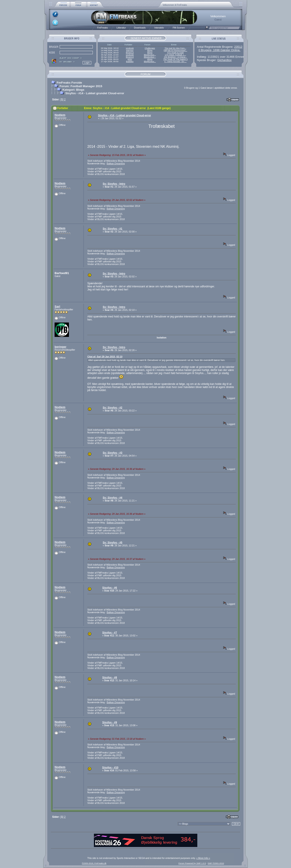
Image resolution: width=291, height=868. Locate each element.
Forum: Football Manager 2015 (81, 86)
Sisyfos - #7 (110, 633)
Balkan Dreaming (116, 163)
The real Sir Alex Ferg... (175, 48)
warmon (130, 50)
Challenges (150, 48)
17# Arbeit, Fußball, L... (175, 55)
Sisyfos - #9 (110, 722)
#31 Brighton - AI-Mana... (175, 57)
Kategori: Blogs (73, 90)
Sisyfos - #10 (110, 768)
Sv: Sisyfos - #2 (113, 408)
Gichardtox (224, 60)
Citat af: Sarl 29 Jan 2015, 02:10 (105, 357)
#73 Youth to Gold (175, 53)
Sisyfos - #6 (110, 588)
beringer (60, 347)
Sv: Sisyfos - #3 (113, 453)
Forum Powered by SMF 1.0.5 (192, 863)
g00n (130, 59)
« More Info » (203, 858)
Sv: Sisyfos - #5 (113, 543)
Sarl (57, 306)
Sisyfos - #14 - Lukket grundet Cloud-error (95, 93)
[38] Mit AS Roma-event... (175, 50)
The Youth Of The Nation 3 (175, 59)
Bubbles (130, 61)
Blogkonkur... (150, 55)
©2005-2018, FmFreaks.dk (94, 863)
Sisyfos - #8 (110, 678)
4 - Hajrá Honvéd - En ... (176, 61)
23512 (238, 47)
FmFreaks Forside (69, 83)
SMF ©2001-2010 (216, 863)
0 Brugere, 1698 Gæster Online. (219, 50)
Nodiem (60, 115)
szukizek (130, 48)
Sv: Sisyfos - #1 (113, 229)
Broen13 (130, 53)
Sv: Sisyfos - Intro (114, 184)
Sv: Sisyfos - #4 (113, 498)
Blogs (150, 50)
